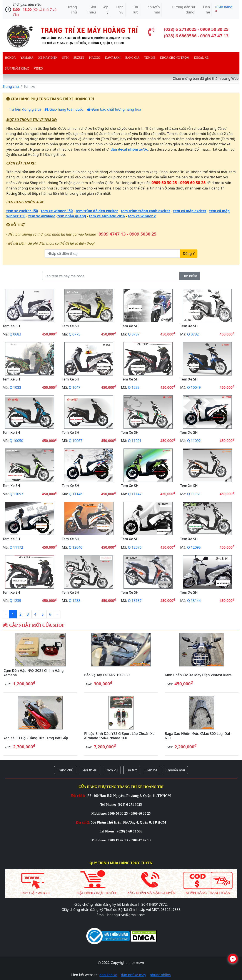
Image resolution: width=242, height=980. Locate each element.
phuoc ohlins (160, 975)
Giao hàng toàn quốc (64, 109)
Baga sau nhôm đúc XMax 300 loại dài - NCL (198, 736)
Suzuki (79, 58)
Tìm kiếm (190, 276)
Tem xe (150, 58)
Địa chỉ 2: (83, 822)
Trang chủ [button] (65, 770)
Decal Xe (201, 58)
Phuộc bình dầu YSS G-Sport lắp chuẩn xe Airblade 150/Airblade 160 (119, 736)
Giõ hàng (224, 9)
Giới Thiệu (91, 10)
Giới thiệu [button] (89, 770)
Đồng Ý (189, 254)
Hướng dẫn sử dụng (184, 10)
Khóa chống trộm (175, 58)
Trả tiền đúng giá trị (25, 109)
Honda (10, 58)
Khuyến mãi (154, 10)
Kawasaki (113, 58)
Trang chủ (72, 10)
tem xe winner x (142, 216)
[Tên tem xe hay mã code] (111, 276)
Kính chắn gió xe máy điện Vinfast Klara (198, 675)
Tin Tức (135, 10)
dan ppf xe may (134, 975)
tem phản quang (72, 216)
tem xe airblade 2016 (107, 216)
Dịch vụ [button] (112, 770)
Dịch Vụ (120, 10)
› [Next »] (57, 614)
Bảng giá (132, 58)
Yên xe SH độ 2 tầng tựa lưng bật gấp (36, 738)
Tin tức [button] (132, 770)
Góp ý (105, 10)
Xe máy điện (48, 58)
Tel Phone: (109, 805)
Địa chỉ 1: (78, 796)
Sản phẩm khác (17, 69)
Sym (65, 58)
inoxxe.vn (136, 963)
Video (38, 69)
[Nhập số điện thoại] (112, 254)
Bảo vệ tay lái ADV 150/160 (107, 675)
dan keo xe (108, 975)
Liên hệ (206, 10)
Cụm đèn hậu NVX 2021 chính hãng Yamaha (34, 673)
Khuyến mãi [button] (175, 770)
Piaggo (94, 58)
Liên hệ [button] (151, 770)
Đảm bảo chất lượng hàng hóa (114, 109)
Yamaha (27, 58)
